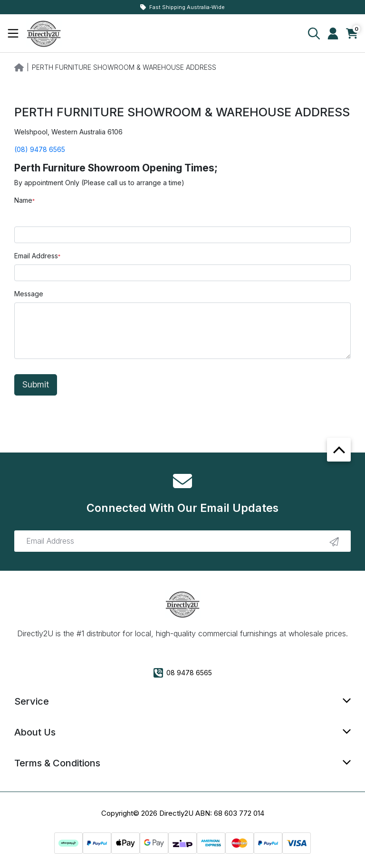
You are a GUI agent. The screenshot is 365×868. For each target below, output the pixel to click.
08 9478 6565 (183, 673)
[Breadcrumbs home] (19, 67)
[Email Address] (182, 541)
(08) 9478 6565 (40, 149)
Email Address (36, 256)
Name (23, 200)
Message (29, 294)
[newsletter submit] (334, 541)
